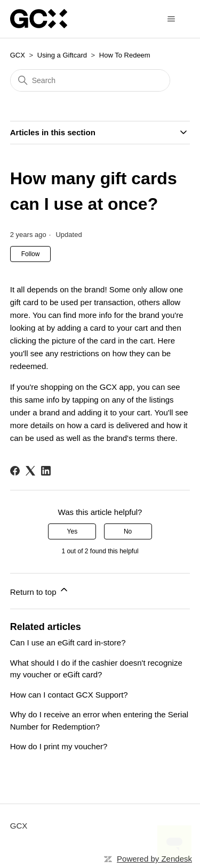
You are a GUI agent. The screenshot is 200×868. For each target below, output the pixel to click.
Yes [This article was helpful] (73, 531)
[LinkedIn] (46, 471)
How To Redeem (125, 55)
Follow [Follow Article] (31, 254)
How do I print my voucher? (59, 746)
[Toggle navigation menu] (171, 19)
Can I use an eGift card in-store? (68, 642)
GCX (18, 55)
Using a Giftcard (62, 55)
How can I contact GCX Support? (69, 695)
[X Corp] (30, 471)
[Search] (90, 80)
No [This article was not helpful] (128, 531)
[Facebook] (15, 471)
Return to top (40, 590)
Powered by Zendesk (154, 859)
